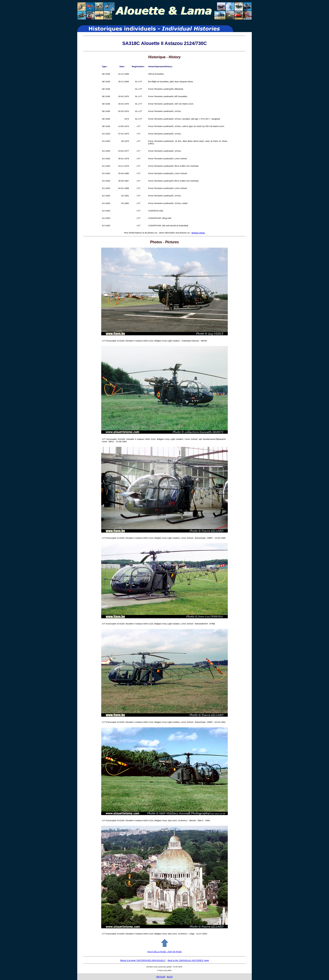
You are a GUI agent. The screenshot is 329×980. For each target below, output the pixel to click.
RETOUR (161, 977)
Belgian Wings (198, 233)
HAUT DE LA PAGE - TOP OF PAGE (165, 952)
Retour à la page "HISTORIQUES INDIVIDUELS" (143, 960)
